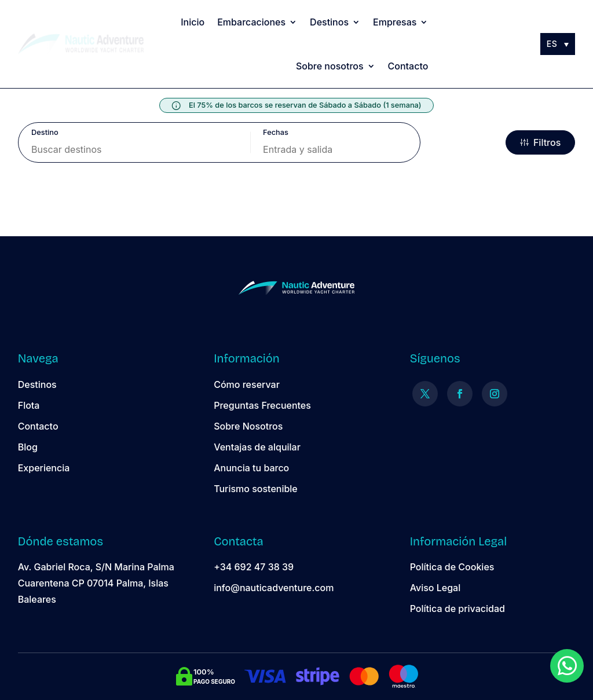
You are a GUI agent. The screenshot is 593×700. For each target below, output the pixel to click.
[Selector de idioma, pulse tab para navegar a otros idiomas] (558, 44)
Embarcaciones (251, 22)
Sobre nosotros (330, 66)
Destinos (329, 22)
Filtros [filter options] (540, 142)
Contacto (408, 66)
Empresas (395, 22)
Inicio (193, 22)
